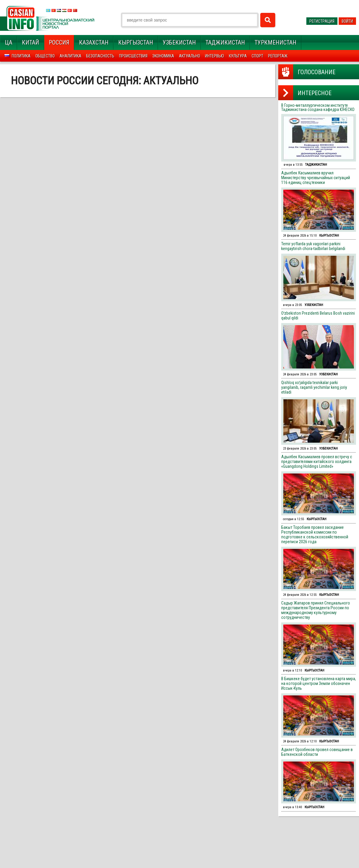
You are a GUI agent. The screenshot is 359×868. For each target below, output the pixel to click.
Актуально (190, 56)
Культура (238, 56)
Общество (45, 56)
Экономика (163, 56)
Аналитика (70, 56)
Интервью (215, 56)
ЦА (9, 42)
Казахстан (94, 42)
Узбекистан (179, 42)
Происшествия (133, 56)
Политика (21, 56)
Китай (31, 42)
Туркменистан (276, 42)
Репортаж (278, 56)
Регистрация (322, 21)
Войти (347, 21)
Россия (59, 42)
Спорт (257, 56)
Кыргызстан (136, 42)
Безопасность (100, 56)
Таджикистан (225, 42)
